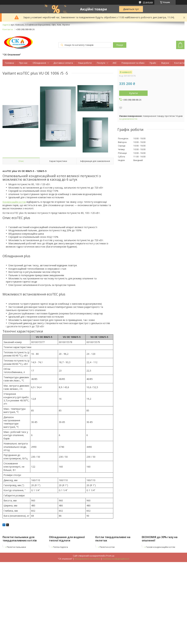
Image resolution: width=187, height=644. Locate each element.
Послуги (101, 63)
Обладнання (39, 63)
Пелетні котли (107, 547)
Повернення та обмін (133, 63)
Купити (133, 93)
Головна (9, 63)
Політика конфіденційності (116, 559)
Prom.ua (110, 556)
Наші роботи (85, 63)
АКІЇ (114, 63)
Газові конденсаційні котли (161, 547)
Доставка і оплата (63, 63)
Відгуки (165, 63)
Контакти (179, 63)
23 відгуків (148, 2)
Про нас (23, 63)
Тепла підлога (60, 547)
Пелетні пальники (16, 547)
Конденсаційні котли (14, 202)
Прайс (153, 63)
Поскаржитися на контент (87, 559)
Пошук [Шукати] (120, 45)
